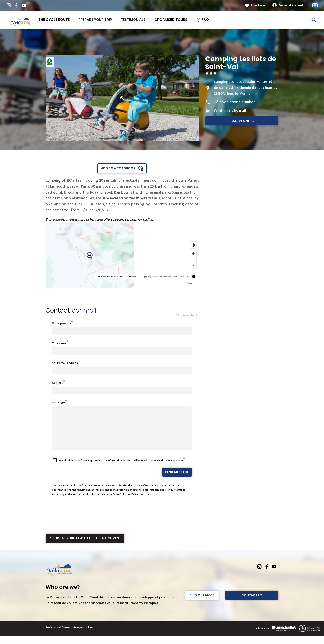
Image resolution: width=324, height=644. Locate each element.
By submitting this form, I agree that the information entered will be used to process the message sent (121, 469)
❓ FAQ (202, 20)
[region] (122, 255)
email (147, 502)
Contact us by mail (230, 111)
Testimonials (133, 20)
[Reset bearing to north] (193, 266)
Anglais (315, 5)
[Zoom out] (193, 260)
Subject (58, 383)
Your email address (65, 363)
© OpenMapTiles (148, 277)
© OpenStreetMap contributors (169, 277)
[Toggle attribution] (194, 277)
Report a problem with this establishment (85, 546)
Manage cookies (83, 635)
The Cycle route (54, 20)
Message (59, 402)
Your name (59, 343)
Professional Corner (58, 635)
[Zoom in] (193, 254)
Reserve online (242, 121)
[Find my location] (193, 245)
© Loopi (187, 277)
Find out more (202, 603)
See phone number (238, 102)
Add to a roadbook (118, 168)
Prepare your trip (95, 20)
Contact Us (252, 603)
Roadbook (258, 5)
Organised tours (171, 20)
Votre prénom (61, 323)
